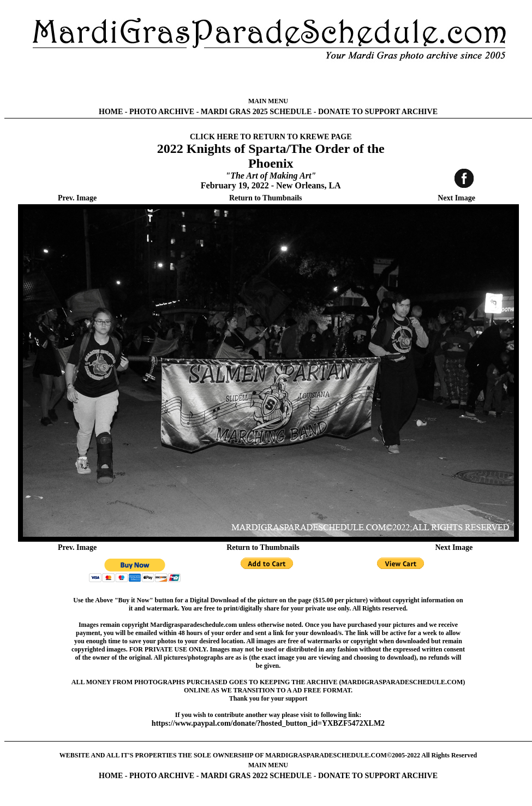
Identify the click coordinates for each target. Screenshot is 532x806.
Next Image (456, 198)
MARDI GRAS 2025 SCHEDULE (256, 112)
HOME (111, 112)
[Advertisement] (268, 79)
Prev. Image (77, 198)
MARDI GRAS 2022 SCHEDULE (256, 776)
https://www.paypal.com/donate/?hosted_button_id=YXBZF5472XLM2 (268, 723)
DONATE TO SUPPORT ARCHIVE (378, 112)
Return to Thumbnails (266, 198)
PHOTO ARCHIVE (162, 112)
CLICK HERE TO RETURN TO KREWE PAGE (271, 137)
